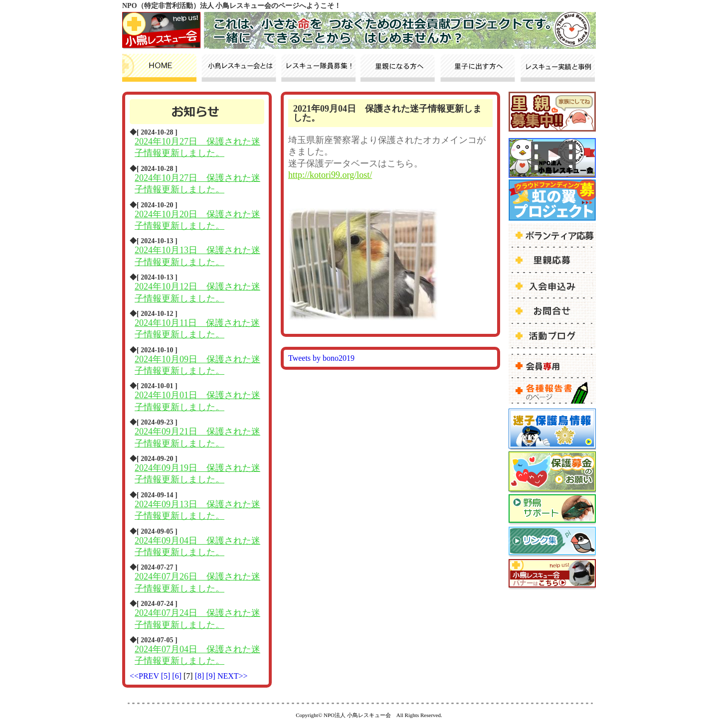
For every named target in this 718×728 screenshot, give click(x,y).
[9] (212, 676)
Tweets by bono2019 (321, 358)
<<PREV (144, 676)
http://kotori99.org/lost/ (330, 175)
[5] (167, 676)
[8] (201, 676)
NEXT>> (233, 676)
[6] (178, 676)
